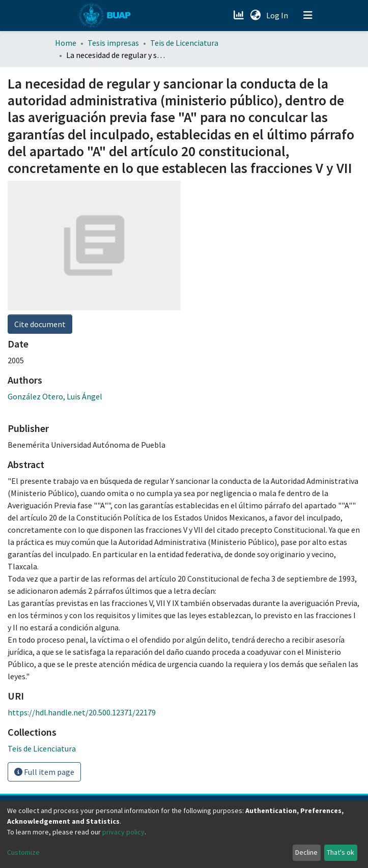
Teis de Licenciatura (184, 43)
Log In (278, 15)
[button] (256, 15)
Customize (23, 852)
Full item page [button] (44, 772)
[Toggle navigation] (308, 15)
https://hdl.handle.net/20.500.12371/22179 (82, 712)
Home (66, 43)
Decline (306, 852)
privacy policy (123, 832)
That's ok (341, 852)
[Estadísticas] (240, 15)
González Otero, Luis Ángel (55, 396)
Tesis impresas (113, 43)
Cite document (40, 324)
